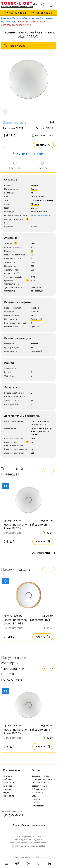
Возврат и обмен (40, 786)
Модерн (35, 204)
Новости (36, 799)
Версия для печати (52, 122)
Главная (6, 18)
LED (33, 243)
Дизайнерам (38, 792)
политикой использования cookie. (29, 846)
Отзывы (35, 796)
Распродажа (9, 786)
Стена (43, 421)
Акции (6, 792)
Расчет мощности (42, 215)
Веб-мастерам (38, 789)
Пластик (43, 212)
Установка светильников (43, 779)
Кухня (40, 431)
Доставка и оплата (40, 776)
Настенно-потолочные (42, 200)
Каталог (17, 18)
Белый (34, 208)
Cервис (36, 770)
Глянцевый (36, 319)
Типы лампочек (39, 806)
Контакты (8, 776)
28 (32, 251)
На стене (44, 424)
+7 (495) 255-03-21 (41, 13)
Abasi (33, 193)
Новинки (7, 789)
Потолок (35, 421)
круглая (35, 327)
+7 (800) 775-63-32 (16, 13)
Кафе (33, 431)
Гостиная (48, 431)
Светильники (31, 18)
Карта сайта (9, 796)
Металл (35, 212)
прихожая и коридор (41, 428)
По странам (9, 782)
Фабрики (7, 779)
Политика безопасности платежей (29, 825)
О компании (11, 770)
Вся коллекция (44, 553)
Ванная (34, 435)
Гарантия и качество (41, 782)
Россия (20, 123)
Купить (43, 145)
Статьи (35, 802)
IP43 (33, 438)
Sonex (8, 122)
